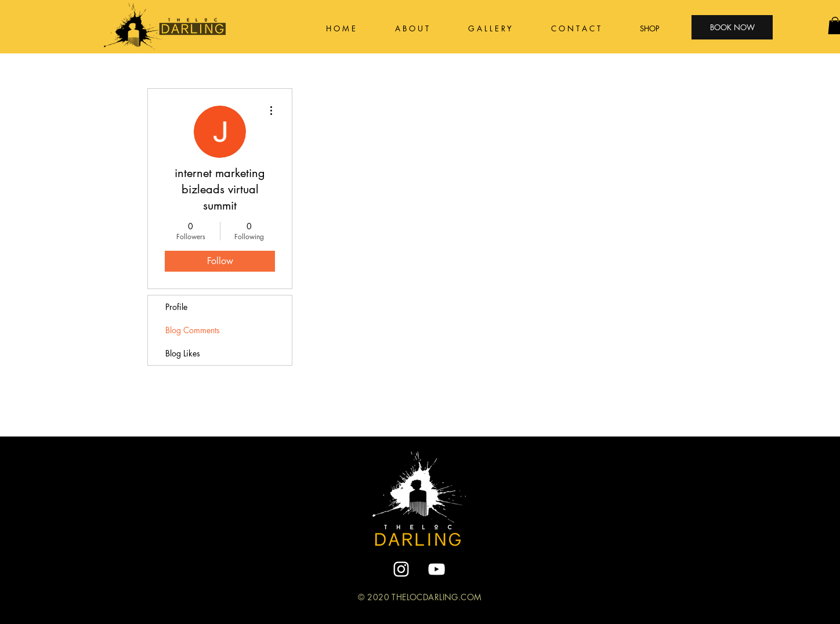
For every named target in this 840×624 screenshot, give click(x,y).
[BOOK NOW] (732, 27)
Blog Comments (193, 330)
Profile (176, 307)
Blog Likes (183, 353)
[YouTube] (437, 569)
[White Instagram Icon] (401, 569)
